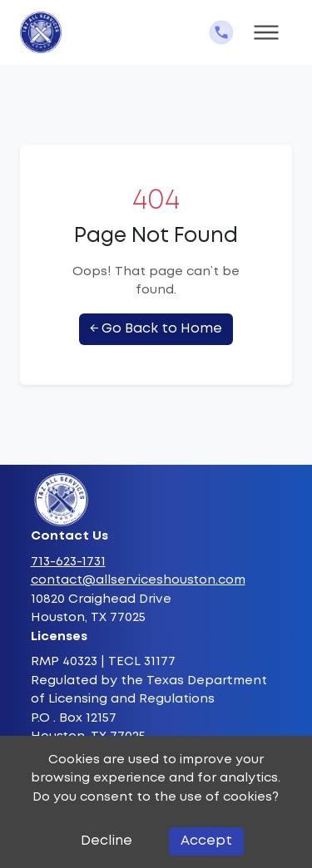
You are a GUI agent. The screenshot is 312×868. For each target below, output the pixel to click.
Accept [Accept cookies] (206, 841)
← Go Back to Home (156, 329)
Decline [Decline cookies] (106, 841)
